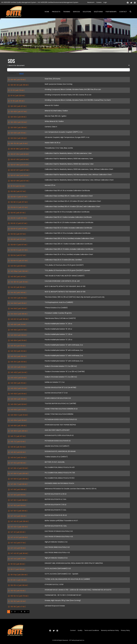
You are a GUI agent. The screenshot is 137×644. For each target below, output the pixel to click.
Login (105, 2)
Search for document (17, 65)
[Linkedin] (135, 3)
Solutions (87, 12)
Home (47, 12)
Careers (99, 2)
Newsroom (91, 2)
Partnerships (111, 12)
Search (130, 12)
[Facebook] (128, 3)
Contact (123, 12)
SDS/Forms (98, 12)
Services (76, 12)
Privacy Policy (125, 630)
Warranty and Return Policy (110, 630)
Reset (22, 74)
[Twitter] (131, 3)
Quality (80, 630)
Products (56, 12)
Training (67, 12)
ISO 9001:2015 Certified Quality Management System (19, 2)
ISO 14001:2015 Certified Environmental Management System (58, 2)
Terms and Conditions (92, 630)
